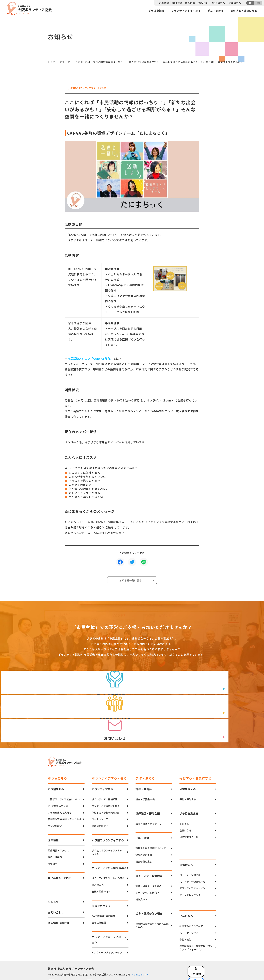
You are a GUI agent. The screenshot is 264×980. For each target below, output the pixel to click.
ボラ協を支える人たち (60, 792)
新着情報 (164, 3)
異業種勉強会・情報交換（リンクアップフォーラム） (196, 928)
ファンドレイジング (190, 875)
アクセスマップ (139, 954)
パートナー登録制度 (190, 855)
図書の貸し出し (144, 841)
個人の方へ (98, 865)
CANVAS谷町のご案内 (103, 896)
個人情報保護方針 (59, 903)
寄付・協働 (185, 919)
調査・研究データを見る (148, 866)
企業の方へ (235, 3)
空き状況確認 (99, 902)
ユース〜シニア (100, 799)
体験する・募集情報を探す (106, 792)
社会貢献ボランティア (191, 906)
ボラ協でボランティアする (108, 820)
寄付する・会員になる (244, 11)
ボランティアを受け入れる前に (108, 858)
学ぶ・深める (216, 11)
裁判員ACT (141, 879)
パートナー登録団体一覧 (192, 861)
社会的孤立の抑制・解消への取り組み (152, 905)
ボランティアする (102, 769)
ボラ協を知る (156, 11)
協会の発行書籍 (144, 835)
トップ (52, 62)
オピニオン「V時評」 (61, 858)
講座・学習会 (144, 769)
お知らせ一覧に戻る (131, 581)
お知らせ (65, 62)
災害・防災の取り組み (149, 893)
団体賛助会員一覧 (189, 817)
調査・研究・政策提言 (149, 855)
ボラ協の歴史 (55, 806)
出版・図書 (142, 818)
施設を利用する (101, 885)
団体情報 (53, 820)
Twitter (204, 949)
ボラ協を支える (189, 793)
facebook (205, 957)
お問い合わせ (56, 892)
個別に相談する (100, 806)
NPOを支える (188, 769)
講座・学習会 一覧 (145, 779)
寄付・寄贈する (188, 779)
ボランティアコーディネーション (109, 919)
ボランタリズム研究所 (147, 872)
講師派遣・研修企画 (184, 3)
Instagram (204, 966)
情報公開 (53, 843)
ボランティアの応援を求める (109, 848)
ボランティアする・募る (186, 11)
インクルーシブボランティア (107, 932)
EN (258, 3)
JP (250, 3)
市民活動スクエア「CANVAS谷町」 (90, 358)
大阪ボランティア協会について (64, 779)
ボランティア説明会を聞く (106, 786)
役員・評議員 (55, 837)
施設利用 (203, 3)
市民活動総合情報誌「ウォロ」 (152, 828)
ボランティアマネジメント (194, 868)
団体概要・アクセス (58, 830)
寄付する (184, 804)
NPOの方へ (218, 3)
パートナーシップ (189, 912)
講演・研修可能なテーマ (148, 804)
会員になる (185, 810)
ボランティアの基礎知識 (105, 779)
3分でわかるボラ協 (58, 786)
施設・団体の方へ (101, 871)
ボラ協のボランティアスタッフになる (108, 832)
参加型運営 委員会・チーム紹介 (65, 799)
